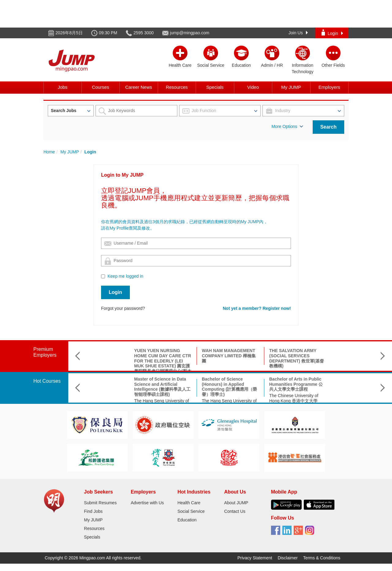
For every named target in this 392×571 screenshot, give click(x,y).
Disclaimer (288, 558)
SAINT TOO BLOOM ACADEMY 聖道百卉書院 (327, 353)
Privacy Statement (255, 558)
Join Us (298, 33)
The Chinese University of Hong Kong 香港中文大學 (260, 398)
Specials (215, 87)
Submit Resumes (100, 503)
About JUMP (236, 503)
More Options (287, 126)
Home (49, 152)
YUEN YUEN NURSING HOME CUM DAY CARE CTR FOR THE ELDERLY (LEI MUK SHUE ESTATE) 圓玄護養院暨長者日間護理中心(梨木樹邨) (129, 363)
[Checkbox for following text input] (103, 276)
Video (253, 87)
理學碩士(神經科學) (321, 379)
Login (332, 33)
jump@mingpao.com (190, 33)
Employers (329, 87)
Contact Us (235, 511)
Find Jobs (93, 511)
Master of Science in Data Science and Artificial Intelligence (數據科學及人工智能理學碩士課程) (129, 387)
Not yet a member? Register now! (257, 308)
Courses (100, 87)
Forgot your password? (123, 308)
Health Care (189, 503)
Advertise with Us (147, 503)
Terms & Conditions (322, 558)
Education (187, 520)
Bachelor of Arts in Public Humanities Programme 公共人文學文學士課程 (262, 384)
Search (328, 127)
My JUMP (291, 87)
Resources (177, 87)
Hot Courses (47, 381)
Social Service (191, 511)
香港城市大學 (316, 385)
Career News (139, 87)
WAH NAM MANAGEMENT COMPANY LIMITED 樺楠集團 (195, 356)
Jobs (62, 87)
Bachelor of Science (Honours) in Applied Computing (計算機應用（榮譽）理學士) (196, 387)
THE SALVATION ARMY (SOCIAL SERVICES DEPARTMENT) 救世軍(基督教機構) (263, 358)
